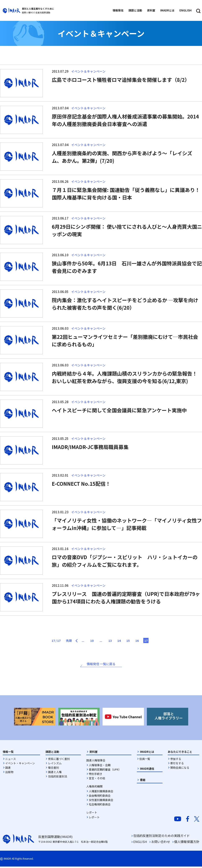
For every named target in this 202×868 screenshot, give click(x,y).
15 (135, 641)
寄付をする (177, 764)
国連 (8, 769)
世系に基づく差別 (59, 760)
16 (146, 641)
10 (90, 641)
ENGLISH (140, 843)
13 (112, 641)
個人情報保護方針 (187, 843)
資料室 (93, 753)
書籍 (143, 781)
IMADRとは (147, 753)
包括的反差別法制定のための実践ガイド (161, 837)
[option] (35, 718)
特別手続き (96, 775)
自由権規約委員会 (100, 797)
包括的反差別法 (58, 778)
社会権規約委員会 (100, 806)
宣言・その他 (97, 779)
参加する (176, 760)
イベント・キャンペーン (20, 764)
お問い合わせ (161, 843)
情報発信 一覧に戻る (101, 665)
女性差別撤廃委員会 (101, 801)
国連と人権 (55, 773)
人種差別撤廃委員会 (101, 792)
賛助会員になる (180, 769)
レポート (94, 818)
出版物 (9, 773)
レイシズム (55, 764)
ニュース (11, 760)
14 (124, 641)
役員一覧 (145, 760)
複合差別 (53, 769)
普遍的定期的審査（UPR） (105, 771)
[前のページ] (71, 640)
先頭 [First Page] (60, 641)
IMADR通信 (147, 770)
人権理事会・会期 (100, 766)
